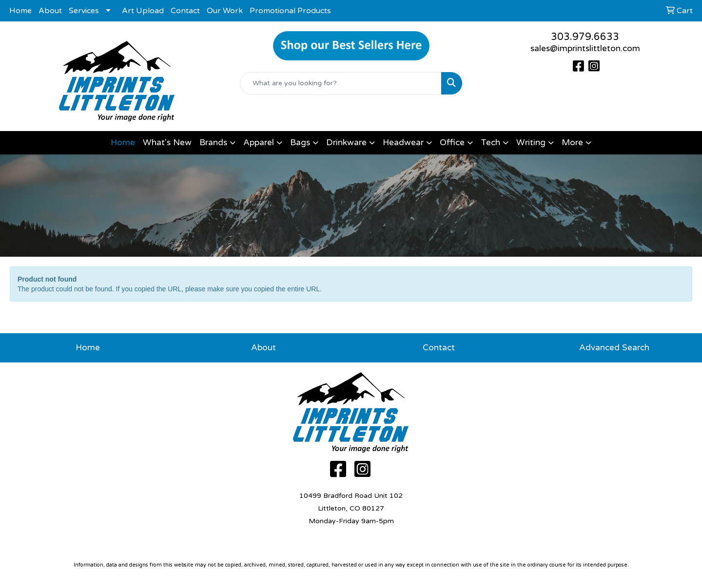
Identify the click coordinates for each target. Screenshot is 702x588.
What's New (167, 142)
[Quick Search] (341, 83)
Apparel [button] (259, 142)
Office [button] (452, 142)
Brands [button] (213, 142)
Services (84, 11)
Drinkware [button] (346, 142)
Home (20, 11)
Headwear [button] (403, 142)
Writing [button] (531, 142)
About (50, 11)
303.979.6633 (585, 37)
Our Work (225, 11)
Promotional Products (290, 11)
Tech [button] (490, 142)
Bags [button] (300, 142)
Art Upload (143, 11)
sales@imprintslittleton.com (585, 48)
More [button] (572, 142)
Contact (185, 11)
